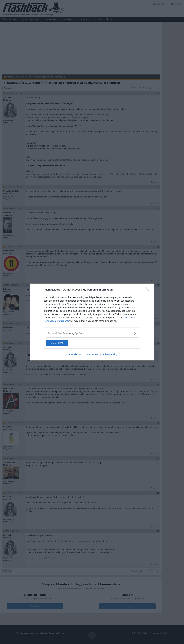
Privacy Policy (110, 355)
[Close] (148, 290)
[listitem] (92, 333)
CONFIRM (61, 343)
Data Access (92, 355)
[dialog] (92, 322)
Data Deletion (74, 355)
